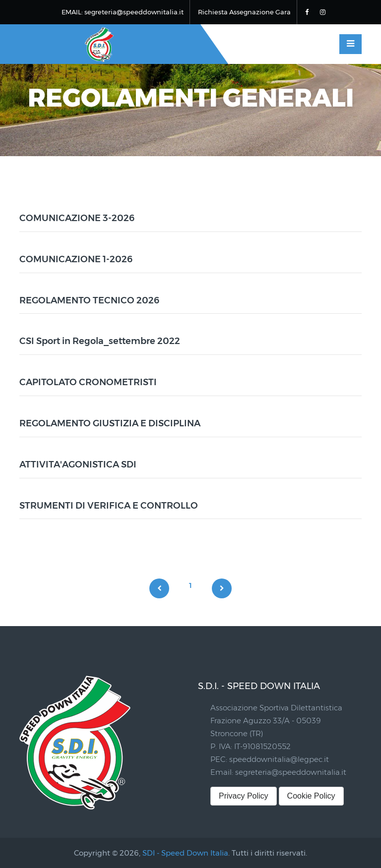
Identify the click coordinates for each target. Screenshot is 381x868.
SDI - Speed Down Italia (185, 853)
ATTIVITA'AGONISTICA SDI (78, 464)
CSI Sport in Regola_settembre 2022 (100, 341)
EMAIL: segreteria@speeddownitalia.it (123, 12)
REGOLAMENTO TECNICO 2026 (89, 300)
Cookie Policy (311, 796)
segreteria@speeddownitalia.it (291, 772)
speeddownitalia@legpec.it (279, 759)
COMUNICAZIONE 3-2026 (77, 218)
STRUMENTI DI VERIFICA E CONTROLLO (109, 506)
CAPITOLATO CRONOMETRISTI (88, 382)
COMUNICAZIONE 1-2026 (76, 259)
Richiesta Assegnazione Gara (244, 12)
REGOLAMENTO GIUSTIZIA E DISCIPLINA (110, 423)
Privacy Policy (244, 796)
